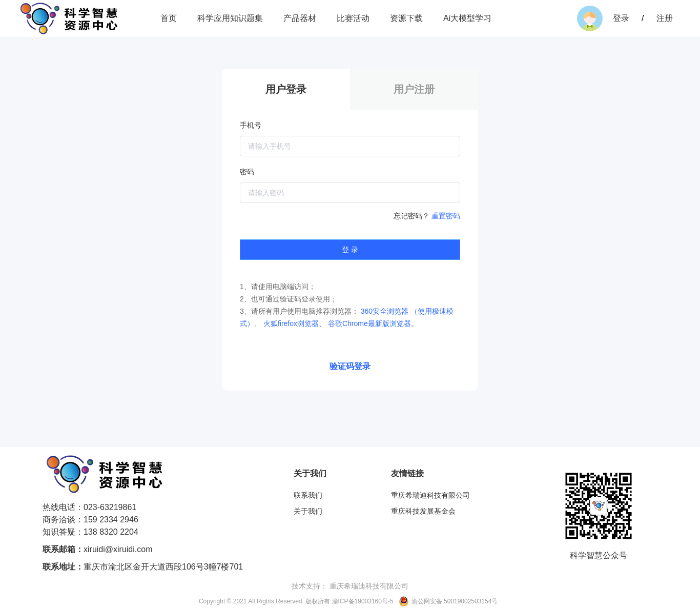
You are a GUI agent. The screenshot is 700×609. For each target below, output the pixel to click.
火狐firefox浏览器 (291, 323)
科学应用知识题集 (230, 18)
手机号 (251, 125)
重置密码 (446, 216)
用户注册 (414, 89)
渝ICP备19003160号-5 (363, 601)
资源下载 (406, 18)
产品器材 (300, 18)
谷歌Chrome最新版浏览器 (369, 323)
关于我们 (308, 511)
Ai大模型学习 (467, 18)
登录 (622, 18)
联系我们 (308, 495)
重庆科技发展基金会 (423, 511)
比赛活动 (353, 18)
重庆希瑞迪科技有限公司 (430, 495)
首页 (169, 18)
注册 (665, 18)
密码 (247, 172)
